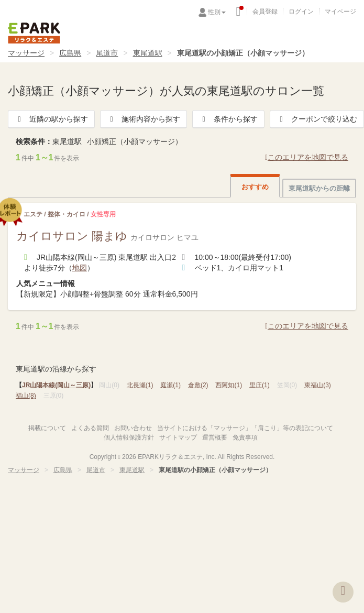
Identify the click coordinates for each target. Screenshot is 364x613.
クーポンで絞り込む (317, 119)
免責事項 (245, 437)
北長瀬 (140, 385)
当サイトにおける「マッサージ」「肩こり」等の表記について (245, 428)
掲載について (47, 428)
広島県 (70, 53)
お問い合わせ (133, 428)
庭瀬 (170, 385)
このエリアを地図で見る (307, 157)
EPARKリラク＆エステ (34, 33)
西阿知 (229, 385)
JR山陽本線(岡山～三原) (56, 385)
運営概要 (215, 437)
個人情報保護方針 (129, 437)
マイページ (340, 12)
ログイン (301, 12)
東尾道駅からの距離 (319, 188)
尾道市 (107, 53)
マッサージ (26, 53)
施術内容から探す (144, 119)
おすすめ (255, 187)
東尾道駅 (148, 53)
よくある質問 (90, 428)
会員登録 (265, 12)
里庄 (260, 385)
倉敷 (198, 385)
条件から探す (228, 119)
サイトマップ (178, 437)
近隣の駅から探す (51, 119)
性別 (217, 12)
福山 (26, 396)
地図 (80, 268)
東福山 (318, 385)
